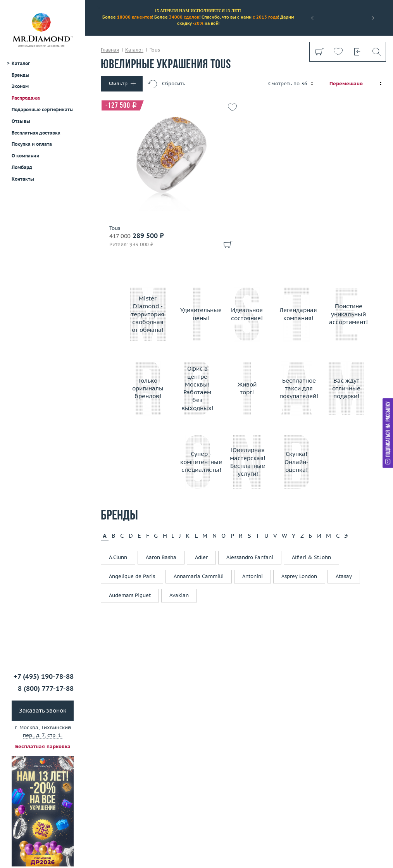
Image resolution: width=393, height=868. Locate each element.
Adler (201, 557)
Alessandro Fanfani (250, 557)
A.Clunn (118, 557)
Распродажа (26, 98)
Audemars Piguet (130, 595)
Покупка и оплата (32, 144)
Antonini (253, 576)
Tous (115, 228)
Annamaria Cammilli (199, 576)
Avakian (179, 595)
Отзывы (21, 121)
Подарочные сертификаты (43, 110)
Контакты (23, 179)
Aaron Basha (161, 557)
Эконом (20, 86)
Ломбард (22, 167)
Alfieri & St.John (311, 557)
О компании (26, 156)
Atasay (344, 576)
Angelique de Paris (132, 576)
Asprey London (299, 576)
